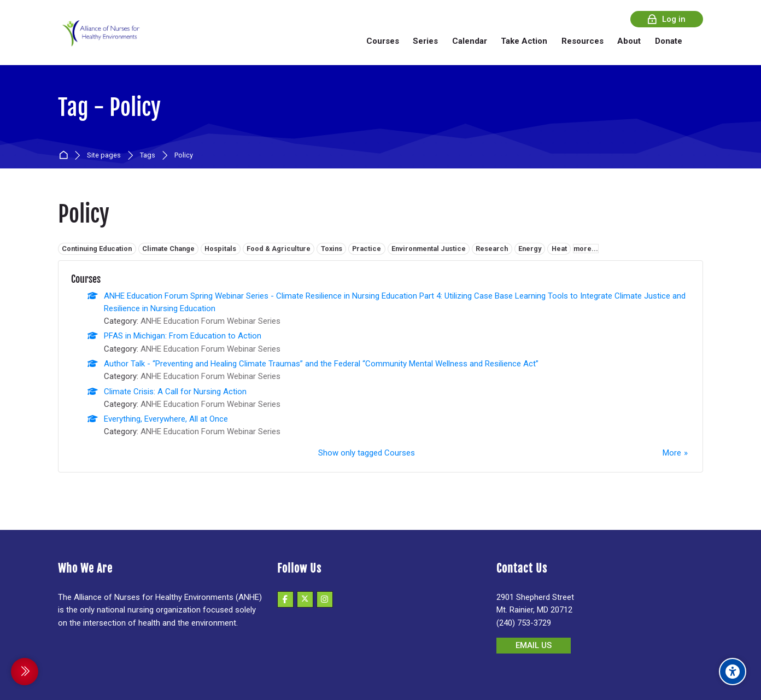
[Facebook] (285, 599)
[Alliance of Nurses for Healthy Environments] (99, 41)
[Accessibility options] (733, 672)
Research (492, 249)
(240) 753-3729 (524, 623)
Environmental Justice (429, 249)
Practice (367, 249)
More (672, 453)
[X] (305, 599)
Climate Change (168, 249)
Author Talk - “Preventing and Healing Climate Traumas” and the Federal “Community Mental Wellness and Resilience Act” (321, 364)
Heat (559, 249)
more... (586, 249)
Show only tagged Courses (367, 453)
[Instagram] (325, 599)
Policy (184, 156)
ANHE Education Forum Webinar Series (210, 321)
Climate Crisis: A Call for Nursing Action (175, 392)
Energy (530, 249)
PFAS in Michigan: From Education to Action (183, 336)
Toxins (332, 249)
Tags (148, 156)
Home (65, 156)
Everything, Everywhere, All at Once (166, 419)
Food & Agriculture (279, 249)
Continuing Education (97, 249)
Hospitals (220, 249)
